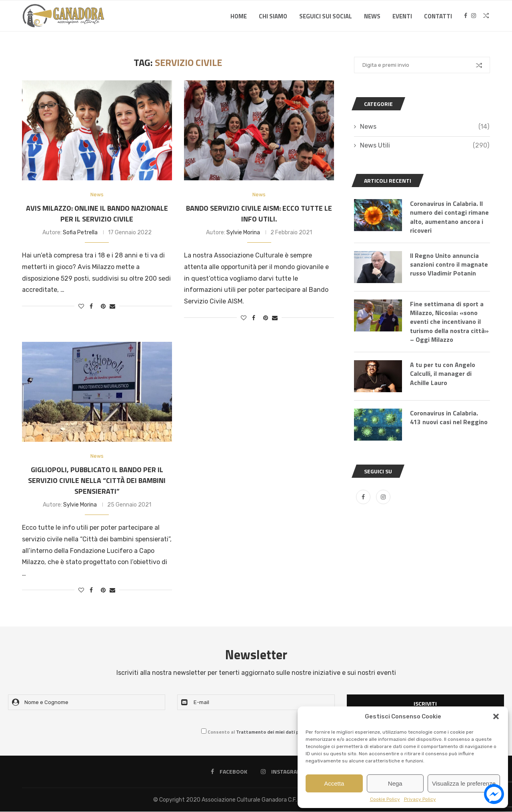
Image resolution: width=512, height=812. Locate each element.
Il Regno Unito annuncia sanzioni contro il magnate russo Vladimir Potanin (449, 265)
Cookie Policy (385, 799)
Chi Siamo (273, 16)
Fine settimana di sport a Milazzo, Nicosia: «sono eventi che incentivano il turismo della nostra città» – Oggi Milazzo (449, 322)
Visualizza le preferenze (464, 783)
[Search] (486, 16)
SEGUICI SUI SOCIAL (326, 16)
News (372, 16)
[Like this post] (81, 306)
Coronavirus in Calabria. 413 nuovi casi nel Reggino (449, 418)
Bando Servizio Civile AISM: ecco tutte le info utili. (259, 213)
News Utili (425, 146)
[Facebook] (466, 16)
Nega (395, 783)
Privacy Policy (420, 799)
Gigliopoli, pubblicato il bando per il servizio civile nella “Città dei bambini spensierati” (97, 481)
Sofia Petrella (80, 232)
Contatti (438, 16)
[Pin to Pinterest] (103, 306)
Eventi (402, 16)
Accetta (334, 783)
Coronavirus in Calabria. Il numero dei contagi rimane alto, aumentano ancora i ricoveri (449, 217)
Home (239, 16)
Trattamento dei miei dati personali (277, 732)
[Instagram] (474, 16)
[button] (496, 716)
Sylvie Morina (243, 232)
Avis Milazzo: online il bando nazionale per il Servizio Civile (97, 213)
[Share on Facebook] (91, 306)
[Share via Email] (112, 306)
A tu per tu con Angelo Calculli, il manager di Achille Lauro (443, 374)
